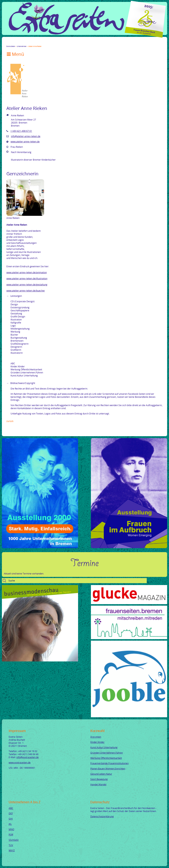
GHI (11, 819)
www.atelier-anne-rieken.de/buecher (26, 291)
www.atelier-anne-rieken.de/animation (27, 272)
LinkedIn (22, 43)
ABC (11, 808)
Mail (31, 43)
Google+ (17, 43)
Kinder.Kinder (97, 742)
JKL (10, 824)
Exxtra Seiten (11, 46)
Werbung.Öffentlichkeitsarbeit (106, 758)
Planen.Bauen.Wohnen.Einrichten (108, 769)
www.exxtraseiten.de (20, 762)
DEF (11, 813)
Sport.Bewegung (99, 779)
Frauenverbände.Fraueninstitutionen (109, 763)
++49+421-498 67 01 (21, 131)
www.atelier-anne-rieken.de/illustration (27, 278)
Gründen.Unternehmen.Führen (107, 753)
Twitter (12, 43)
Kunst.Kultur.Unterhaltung (104, 747)
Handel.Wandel (98, 784)
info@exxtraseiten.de (28, 757)
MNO (11, 829)
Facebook (8, 43)
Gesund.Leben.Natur (101, 774)
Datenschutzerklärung (102, 816)
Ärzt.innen (96, 737)
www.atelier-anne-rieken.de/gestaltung (27, 284)
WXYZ (12, 850)
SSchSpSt (14, 840)
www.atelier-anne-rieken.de (25, 141)
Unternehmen (22, 46)
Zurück (10, 421)
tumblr (35, 43)
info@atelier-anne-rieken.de (26, 136)
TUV (11, 845)
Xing (26, 43)
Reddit (40, 43)
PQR (11, 835)
